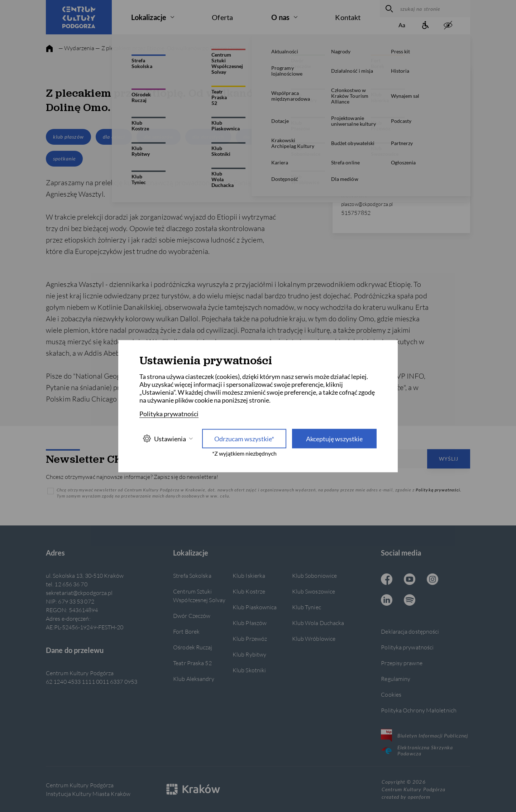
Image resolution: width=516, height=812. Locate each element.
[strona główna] (49, 49)
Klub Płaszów (250, 623)
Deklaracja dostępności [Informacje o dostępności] (410, 631)
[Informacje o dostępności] (425, 26)
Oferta (222, 17)
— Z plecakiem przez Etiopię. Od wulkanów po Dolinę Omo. (168, 48)
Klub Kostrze (249, 591)
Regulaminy (396, 679)
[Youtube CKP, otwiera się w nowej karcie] (410, 580)
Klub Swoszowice (314, 591)
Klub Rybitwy (249, 654)
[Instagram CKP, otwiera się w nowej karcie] (433, 580)
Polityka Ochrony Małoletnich (419, 710)
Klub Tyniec (307, 607)
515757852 (356, 213)
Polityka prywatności (407, 647)
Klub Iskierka (249, 575)
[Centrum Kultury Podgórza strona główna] (79, 17)
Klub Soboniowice (315, 575)
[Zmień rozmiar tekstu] (402, 26)
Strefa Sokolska (192, 575)
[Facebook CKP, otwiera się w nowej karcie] (387, 580)
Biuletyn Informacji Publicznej (424, 735)
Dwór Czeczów (192, 616)
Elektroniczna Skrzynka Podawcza (417, 750)
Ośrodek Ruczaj (193, 647)
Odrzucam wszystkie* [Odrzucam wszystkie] (244, 438)
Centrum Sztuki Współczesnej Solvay (199, 595)
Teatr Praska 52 (192, 663)
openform (419, 797)
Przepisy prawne (402, 663)
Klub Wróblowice (314, 638)
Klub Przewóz (250, 638)
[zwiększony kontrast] (448, 26)
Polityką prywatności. (439, 490)
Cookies (391, 694)
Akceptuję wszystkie (334, 438)
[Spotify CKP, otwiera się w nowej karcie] (410, 601)
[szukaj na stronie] (433, 9)
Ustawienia (168, 439)
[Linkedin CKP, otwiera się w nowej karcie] (387, 601)
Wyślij (449, 459)
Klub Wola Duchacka (318, 623)
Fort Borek (186, 631)
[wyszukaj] (388, 9)
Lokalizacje (149, 17)
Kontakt (348, 17)
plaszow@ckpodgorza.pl (367, 204)
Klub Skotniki (249, 670)
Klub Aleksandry (193, 679)
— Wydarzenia (76, 48)
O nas (280, 17)
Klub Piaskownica (255, 607)
